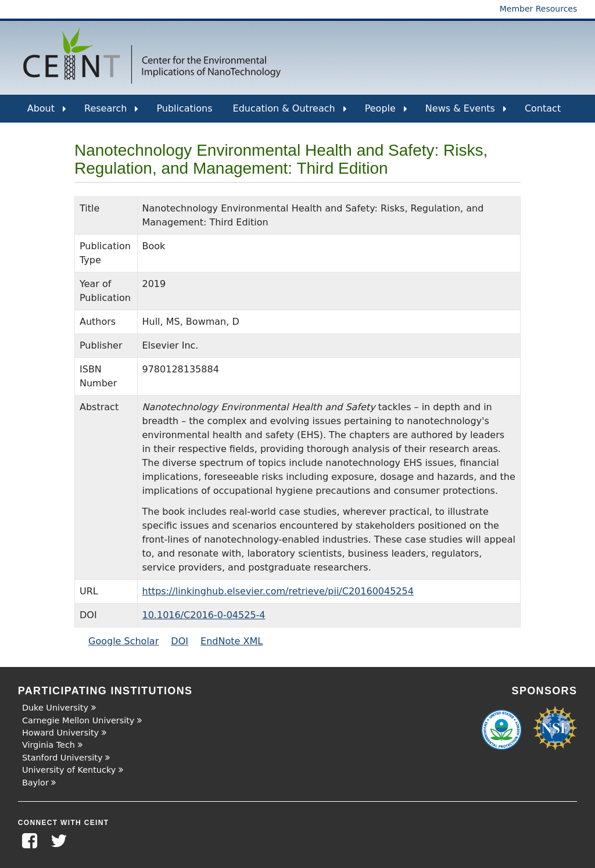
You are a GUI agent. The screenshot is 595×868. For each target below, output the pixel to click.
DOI (180, 641)
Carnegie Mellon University (78, 720)
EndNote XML (232, 641)
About (47, 113)
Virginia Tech (49, 745)
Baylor (35, 783)
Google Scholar (123, 641)
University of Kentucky (69, 770)
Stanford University (62, 758)
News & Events (466, 113)
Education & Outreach (290, 113)
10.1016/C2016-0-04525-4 (204, 615)
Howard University (60, 733)
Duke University (55, 708)
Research (111, 113)
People (386, 113)
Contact (543, 108)
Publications (184, 108)
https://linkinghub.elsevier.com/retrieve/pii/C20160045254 (278, 591)
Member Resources (539, 9)
